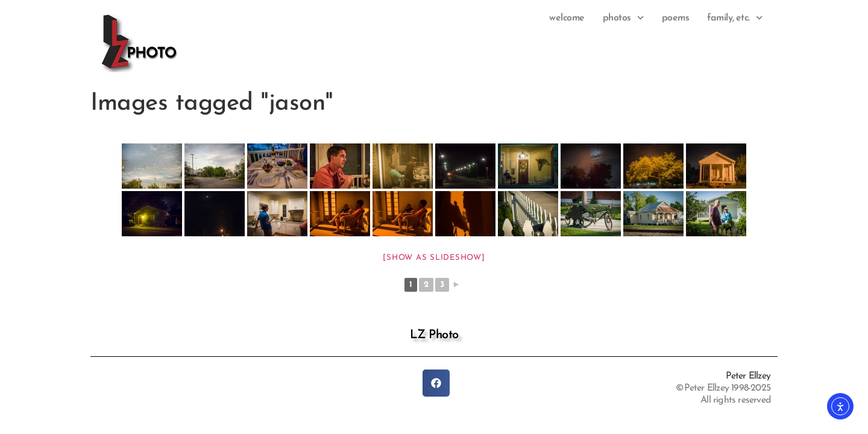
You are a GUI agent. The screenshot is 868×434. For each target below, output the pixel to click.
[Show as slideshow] (434, 258)
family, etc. (735, 18)
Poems (676, 18)
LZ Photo (434, 335)
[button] (436, 383)
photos (623, 18)
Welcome (567, 18)
